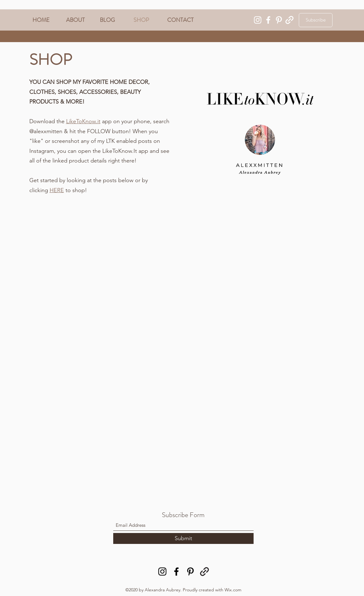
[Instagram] (258, 20)
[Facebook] (268, 20)
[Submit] (183, 538)
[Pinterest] (279, 20)
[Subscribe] (316, 20)
